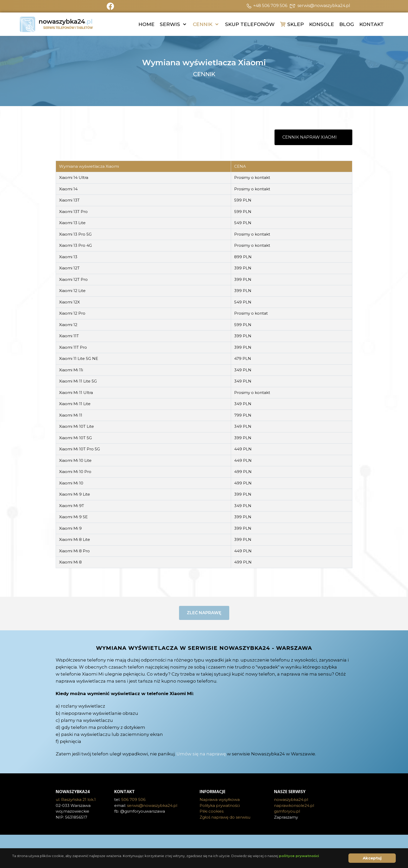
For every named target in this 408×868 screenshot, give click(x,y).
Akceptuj (372, 858)
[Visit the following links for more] (204, 843)
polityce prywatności (299, 856)
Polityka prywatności (220, 805)
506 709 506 (133, 799)
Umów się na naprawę (201, 754)
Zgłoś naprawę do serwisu (225, 817)
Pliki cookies (212, 811)
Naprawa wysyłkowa (220, 799)
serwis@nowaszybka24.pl (152, 805)
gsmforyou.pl (287, 811)
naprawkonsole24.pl (294, 805)
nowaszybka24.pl (291, 799)
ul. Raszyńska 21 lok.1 (76, 799)
